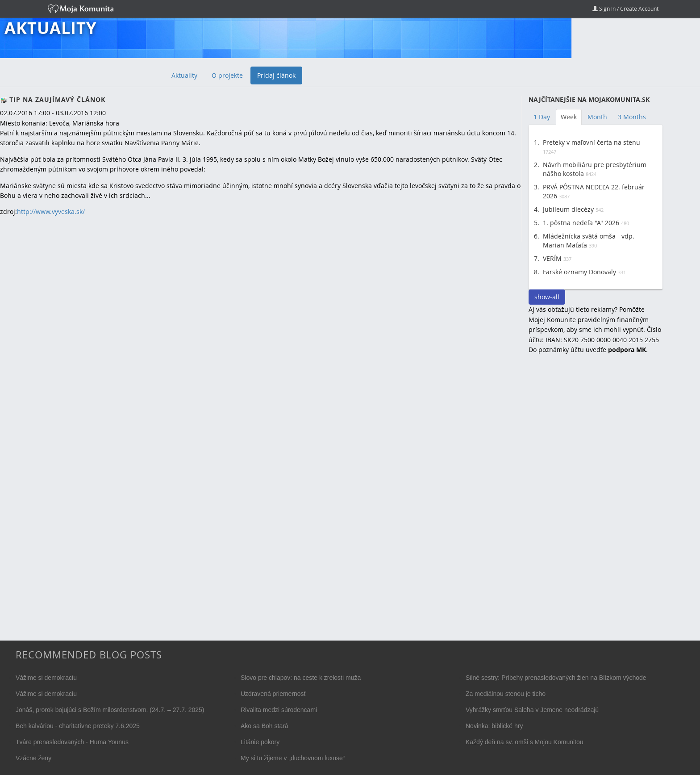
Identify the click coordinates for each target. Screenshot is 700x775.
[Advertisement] (596, 507)
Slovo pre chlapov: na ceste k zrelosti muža (301, 678)
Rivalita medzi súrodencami (279, 710)
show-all (547, 297)
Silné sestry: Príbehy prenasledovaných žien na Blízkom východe (556, 678)
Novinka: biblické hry (494, 726)
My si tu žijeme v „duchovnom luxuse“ (293, 758)
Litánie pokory (260, 742)
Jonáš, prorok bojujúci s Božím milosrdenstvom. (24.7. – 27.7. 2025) (110, 710)
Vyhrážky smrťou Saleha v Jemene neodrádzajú (532, 710)
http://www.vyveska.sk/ (51, 212)
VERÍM (552, 258)
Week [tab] (569, 117)
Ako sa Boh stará (265, 726)
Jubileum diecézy (568, 209)
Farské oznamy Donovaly (579, 272)
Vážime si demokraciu (46, 678)
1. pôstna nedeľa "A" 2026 (581, 223)
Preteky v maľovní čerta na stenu (592, 142)
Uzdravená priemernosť (273, 694)
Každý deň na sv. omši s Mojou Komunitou (525, 742)
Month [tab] (597, 117)
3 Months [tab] (632, 117)
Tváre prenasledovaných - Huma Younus (72, 742)
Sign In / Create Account (625, 8)
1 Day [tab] (542, 117)
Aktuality (50, 28)
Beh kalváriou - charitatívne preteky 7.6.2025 (78, 726)
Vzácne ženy (33, 758)
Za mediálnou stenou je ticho (506, 694)
